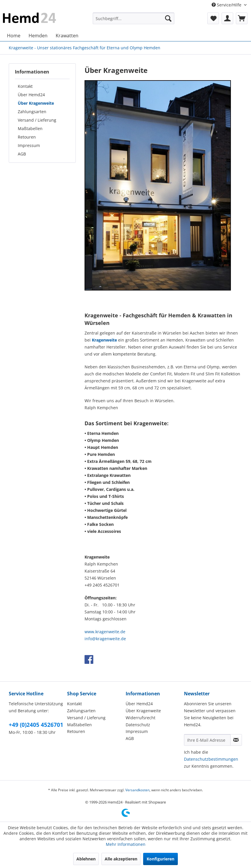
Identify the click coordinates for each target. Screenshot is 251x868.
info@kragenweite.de (105, 639)
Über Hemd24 (31, 95)
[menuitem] (134, 18)
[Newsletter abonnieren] (236, 740)
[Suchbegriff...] (134, 18)
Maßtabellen (30, 128)
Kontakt (25, 86)
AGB (22, 154)
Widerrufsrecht (141, 718)
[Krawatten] (67, 36)
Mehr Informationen (126, 844)
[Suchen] (168, 18)
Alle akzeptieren (121, 859)
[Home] (14, 36)
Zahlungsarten (32, 112)
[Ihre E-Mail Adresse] (207, 740)
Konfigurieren (160, 859)
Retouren (27, 137)
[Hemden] (38, 36)
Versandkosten (137, 790)
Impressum (29, 145)
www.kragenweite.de (105, 632)
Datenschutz (138, 725)
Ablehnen (86, 859)
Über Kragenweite (36, 103)
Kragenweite (104, 340)
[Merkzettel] (213, 18)
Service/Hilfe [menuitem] (227, 5)
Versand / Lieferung (37, 120)
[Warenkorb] (242, 18)
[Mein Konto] (227, 18)
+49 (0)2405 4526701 (36, 725)
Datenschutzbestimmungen (211, 759)
